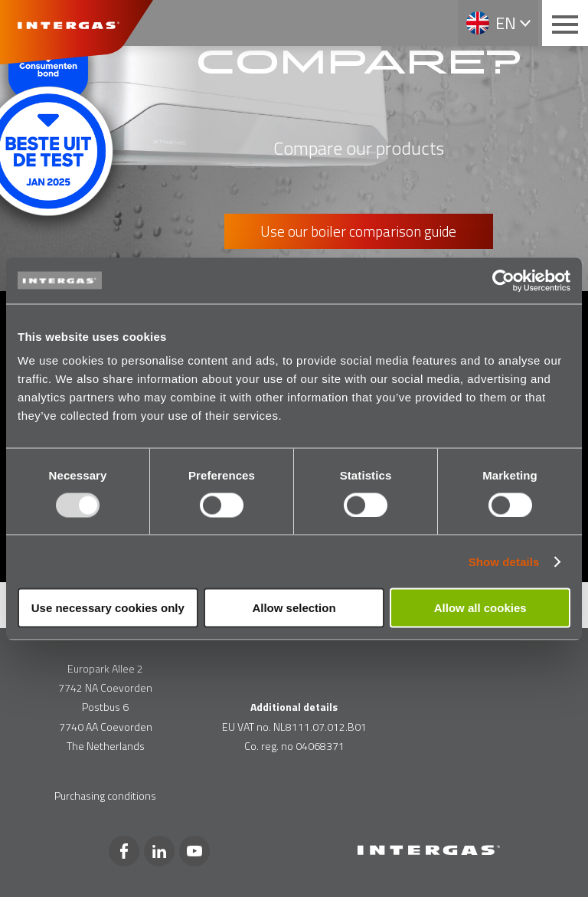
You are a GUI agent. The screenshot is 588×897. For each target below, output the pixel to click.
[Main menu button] (565, 23)
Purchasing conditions (105, 796)
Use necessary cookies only (108, 608)
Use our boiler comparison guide (358, 231)
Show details (504, 561)
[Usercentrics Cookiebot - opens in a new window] (503, 280)
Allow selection (294, 608)
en (506, 23)
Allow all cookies (480, 608)
